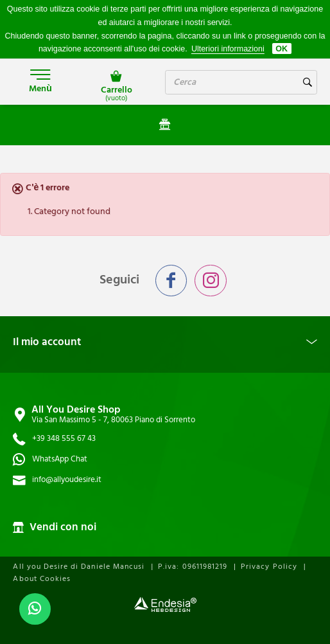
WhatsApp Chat (60, 459)
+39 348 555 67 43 (64, 439)
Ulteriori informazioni (228, 49)
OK (282, 49)
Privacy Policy (269, 567)
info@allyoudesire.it (67, 480)
